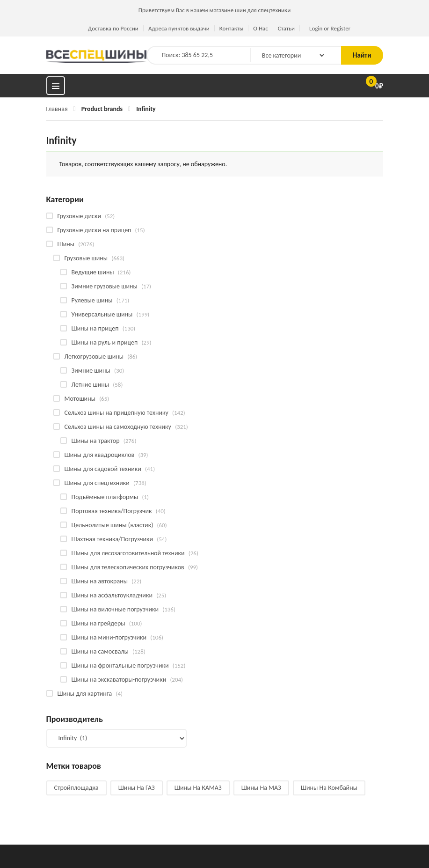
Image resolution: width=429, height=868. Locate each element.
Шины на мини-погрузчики (109, 637)
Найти (362, 55)
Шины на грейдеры (98, 623)
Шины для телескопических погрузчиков (128, 567)
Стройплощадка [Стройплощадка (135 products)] (76, 788)
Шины (66, 244)
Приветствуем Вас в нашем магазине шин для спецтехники (214, 10)
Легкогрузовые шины (94, 357)
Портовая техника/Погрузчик (112, 511)
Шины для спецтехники (97, 483)
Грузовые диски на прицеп (95, 230)
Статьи (286, 28)
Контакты (232, 28)
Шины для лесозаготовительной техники (128, 553)
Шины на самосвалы (100, 651)
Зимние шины (91, 371)
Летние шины (91, 385)
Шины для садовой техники (103, 469)
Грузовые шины (86, 258)
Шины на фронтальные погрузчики (120, 666)
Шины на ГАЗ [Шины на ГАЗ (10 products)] (137, 788)
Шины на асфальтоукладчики (112, 595)
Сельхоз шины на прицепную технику (116, 413)
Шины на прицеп (95, 328)
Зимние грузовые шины (105, 286)
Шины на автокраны (100, 581)
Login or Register (330, 28)
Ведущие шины (93, 272)
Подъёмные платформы (105, 497)
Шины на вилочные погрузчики (115, 609)
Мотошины (80, 399)
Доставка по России (113, 28)
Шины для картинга (85, 694)
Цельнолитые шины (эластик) (113, 525)
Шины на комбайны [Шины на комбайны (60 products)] (329, 788)
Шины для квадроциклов (100, 455)
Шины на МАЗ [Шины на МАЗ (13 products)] (261, 788)
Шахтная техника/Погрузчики (113, 539)
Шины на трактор (96, 441)
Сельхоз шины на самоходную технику (118, 427)
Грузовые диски (79, 216)
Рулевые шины (92, 300)
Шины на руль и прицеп (105, 342)
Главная (57, 109)
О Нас (260, 28)
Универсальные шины (102, 314)
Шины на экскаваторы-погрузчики (119, 680)
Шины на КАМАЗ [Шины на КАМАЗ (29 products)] (198, 788)
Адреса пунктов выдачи (179, 28)
